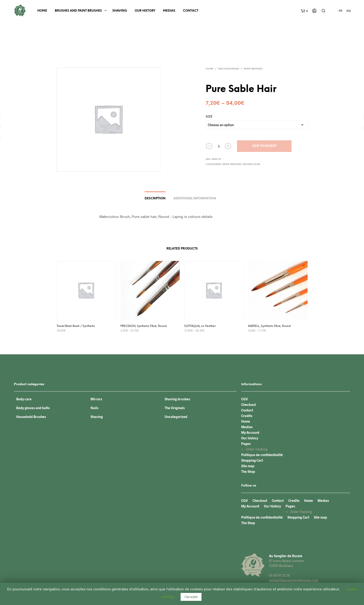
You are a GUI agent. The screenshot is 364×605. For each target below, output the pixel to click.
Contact (191, 11)
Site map (248, 466)
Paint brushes (253, 69)
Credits (247, 416)
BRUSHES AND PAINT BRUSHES (78, 11)
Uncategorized (229, 69)
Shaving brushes (177, 399)
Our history (145, 11)
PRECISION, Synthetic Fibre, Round (144, 326)
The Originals (175, 408)
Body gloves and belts (33, 408)
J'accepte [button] (191, 597)
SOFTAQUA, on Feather (200, 326)
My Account (250, 432)
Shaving (120, 11)
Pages (246, 444)
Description (155, 199)
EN (349, 11)
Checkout (249, 405)
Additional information (195, 199)
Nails (94, 408)
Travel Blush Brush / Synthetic (76, 326)
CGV (245, 399)
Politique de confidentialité (262, 455)
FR (340, 11)
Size (209, 117)
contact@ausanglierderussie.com (294, 580)
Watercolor (252, 164)
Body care (24, 399)
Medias (169, 11)
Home (42, 11)
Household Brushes (31, 417)
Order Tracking (257, 449)
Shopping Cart (252, 460)
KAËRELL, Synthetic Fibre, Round (269, 326)
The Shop (248, 472)
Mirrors (96, 399)
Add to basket (264, 146)
